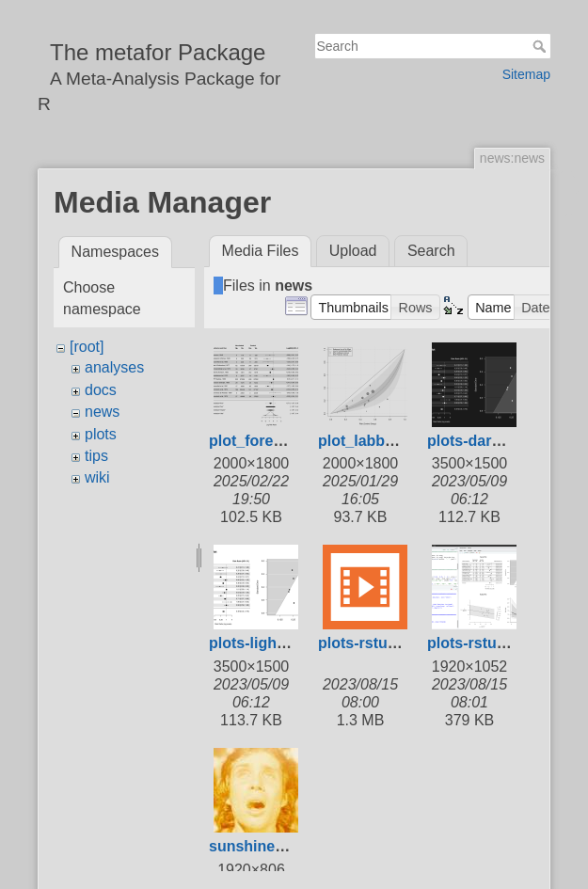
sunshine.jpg (255, 846)
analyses (114, 367)
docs (101, 390)
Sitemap (526, 74)
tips (96, 456)
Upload (353, 251)
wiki (97, 477)
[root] (87, 347)
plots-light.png (261, 643)
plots (101, 434)
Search (541, 46)
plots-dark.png (479, 441)
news (102, 412)
